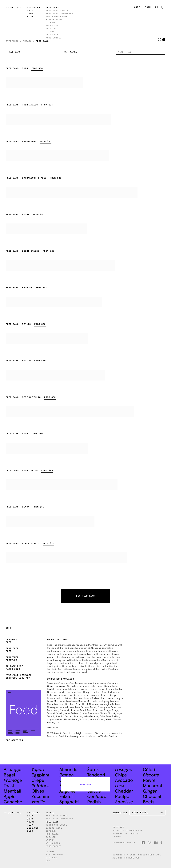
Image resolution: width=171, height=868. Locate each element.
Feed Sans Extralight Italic (72, 192)
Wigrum (50, 32)
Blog (30, 16)
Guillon (51, 29)
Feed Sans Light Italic (60, 265)
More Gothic (54, 38)
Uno (48, 861)
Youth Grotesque (56, 16)
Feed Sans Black (50, 521)
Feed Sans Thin (44, 83)
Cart (137, 7)
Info (30, 13)
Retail (27, 41)
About (31, 822)
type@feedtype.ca (124, 843)
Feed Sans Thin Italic (58, 119)
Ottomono (51, 858)
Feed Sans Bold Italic (62, 485)
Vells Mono (53, 35)
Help (30, 825)
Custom (50, 852)
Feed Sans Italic (47, 339)
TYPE (12, 7)
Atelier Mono (54, 855)
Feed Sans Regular (54, 302)
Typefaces (34, 7)
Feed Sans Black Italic (66, 558)
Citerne (51, 23)
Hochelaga (52, 26)
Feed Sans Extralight (57, 156)
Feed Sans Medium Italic (70, 412)
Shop (30, 10)
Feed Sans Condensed (59, 13)
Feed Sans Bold (47, 448)
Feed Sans (52, 7)
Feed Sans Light (46, 229)
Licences (33, 828)
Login (147, 7)
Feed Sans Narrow (57, 10)
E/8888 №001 (54, 20)
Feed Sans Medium (55, 375)
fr (157, 7)
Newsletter (120, 813)
